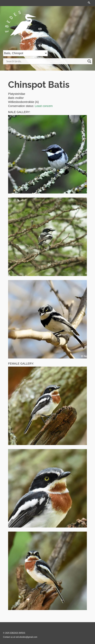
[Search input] (46, 61)
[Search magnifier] (89, 61)
